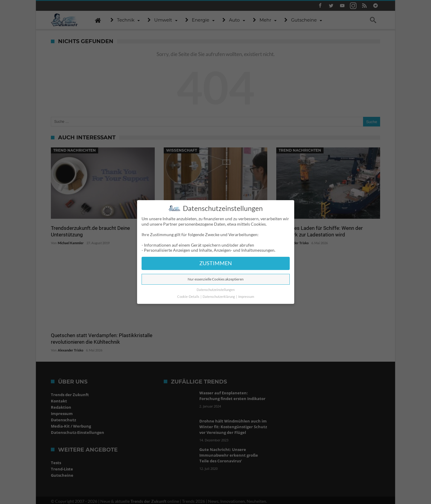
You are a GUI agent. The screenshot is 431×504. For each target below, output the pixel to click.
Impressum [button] (246, 297)
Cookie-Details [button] (189, 297)
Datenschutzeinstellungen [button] (216, 290)
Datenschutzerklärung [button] (219, 297)
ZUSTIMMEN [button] (216, 263)
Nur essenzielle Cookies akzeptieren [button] (216, 279)
